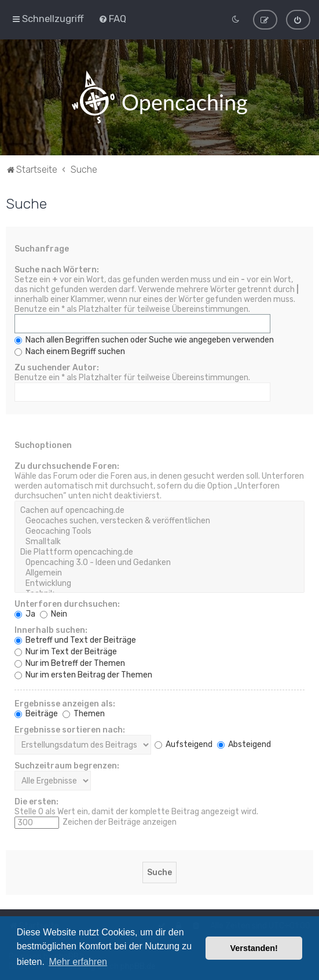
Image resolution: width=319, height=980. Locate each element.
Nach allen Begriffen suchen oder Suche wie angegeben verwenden (144, 339)
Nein (54, 613)
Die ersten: (36, 801)
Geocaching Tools (159, 531)
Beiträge (36, 713)
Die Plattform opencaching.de (159, 552)
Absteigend (244, 744)
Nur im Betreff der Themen (70, 663)
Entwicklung (159, 583)
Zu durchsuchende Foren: (67, 466)
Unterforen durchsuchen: (67, 604)
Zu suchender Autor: (57, 367)
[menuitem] (112, 19)
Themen (84, 713)
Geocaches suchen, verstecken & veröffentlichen (159, 520)
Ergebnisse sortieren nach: (70, 729)
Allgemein (159, 573)
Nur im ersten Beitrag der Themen (83, 674)
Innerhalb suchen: (51, 630)
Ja (25, 613)
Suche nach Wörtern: (57, 269)
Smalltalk (159, 541)
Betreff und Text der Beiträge (75, 640)
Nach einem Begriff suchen (70, 351)
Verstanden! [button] (254, 948)
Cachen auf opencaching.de (159, 510)
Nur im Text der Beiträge (66, 651)
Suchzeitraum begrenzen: (67, 765)
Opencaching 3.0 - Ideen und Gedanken (159, 562)
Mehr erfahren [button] (78, 962)
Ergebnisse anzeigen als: (65, 703)
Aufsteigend (184, 744)
